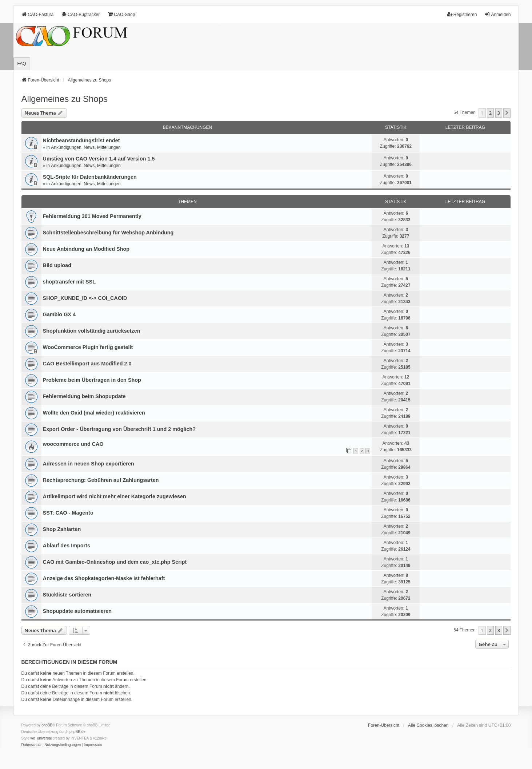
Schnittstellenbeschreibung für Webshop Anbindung (108, 233)
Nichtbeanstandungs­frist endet (81, 140)
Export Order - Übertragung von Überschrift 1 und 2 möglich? (119, 429)
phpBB (47, 725)
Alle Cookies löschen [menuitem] (428, 725)
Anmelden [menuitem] (497, 14)
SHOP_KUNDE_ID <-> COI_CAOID (85, 298)
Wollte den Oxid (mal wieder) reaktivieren (94, 413)
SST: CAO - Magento (68, 513)
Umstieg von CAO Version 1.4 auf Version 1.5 (99, 159)
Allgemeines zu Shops (65, 99)
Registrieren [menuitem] (462, 14)
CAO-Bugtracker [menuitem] (80, 14)
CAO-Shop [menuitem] (121, 14)
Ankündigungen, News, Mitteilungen (86, 147)
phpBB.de (77, 732)
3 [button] (499, 113)
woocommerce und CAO (73, 444)
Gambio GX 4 (59, 314)
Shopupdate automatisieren (77, 611)
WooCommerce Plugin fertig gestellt (88, 347)
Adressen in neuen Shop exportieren (89, 464)
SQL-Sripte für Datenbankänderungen (90, 177)
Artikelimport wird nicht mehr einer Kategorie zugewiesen (115, 496)
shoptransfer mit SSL (69, 282)
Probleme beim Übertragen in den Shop (92, 380)
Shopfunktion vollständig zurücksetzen (92, 331)
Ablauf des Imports (67, 546)
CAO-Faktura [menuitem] (38, 14)
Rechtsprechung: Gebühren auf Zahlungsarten (101, 480)
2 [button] (490, 113)
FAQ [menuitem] (22, 64)
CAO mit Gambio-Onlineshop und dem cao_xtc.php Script (115, 562)
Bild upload (57, 265)
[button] (507, 113)
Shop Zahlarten (62, 529)
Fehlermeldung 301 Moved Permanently (92, 216)
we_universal (41, 738)
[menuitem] (32, 745)
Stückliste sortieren (67, 595)
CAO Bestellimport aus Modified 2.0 (87, 364)
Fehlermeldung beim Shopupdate (84, 396)
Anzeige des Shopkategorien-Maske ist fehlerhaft (104, 578)
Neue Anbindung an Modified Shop (86, 249)
